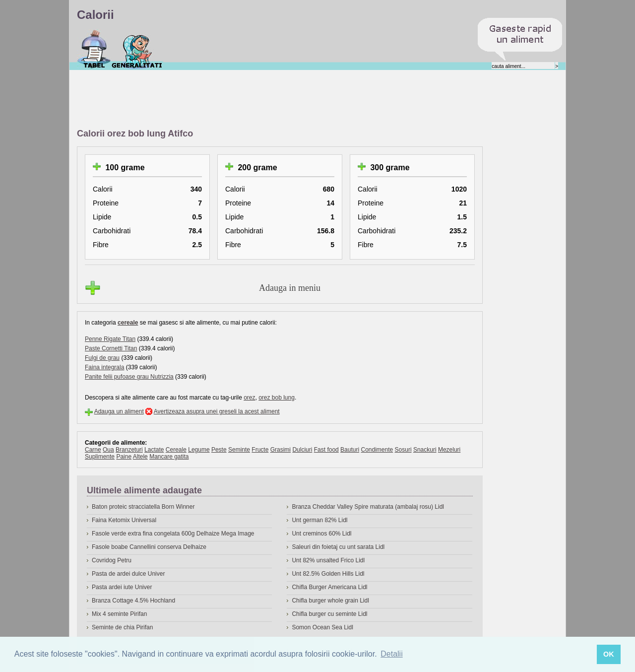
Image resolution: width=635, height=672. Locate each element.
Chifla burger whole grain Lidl (330, 601)
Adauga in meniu (290, 288)
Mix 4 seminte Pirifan (119, 614)
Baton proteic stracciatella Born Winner (143, 507)
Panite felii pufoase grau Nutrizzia (129, 377)
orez (249, 398)
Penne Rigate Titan (110, 339)
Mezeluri (449, 450)
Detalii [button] (391, 654)
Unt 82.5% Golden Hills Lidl (328, 574)
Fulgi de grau (102, 358)
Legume (199, 450)
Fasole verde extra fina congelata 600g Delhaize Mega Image (173, 534)
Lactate (154, 450)
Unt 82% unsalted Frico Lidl (328, 560)
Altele (140, 457)
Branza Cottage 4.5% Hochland (133, 601)
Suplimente (100, 457)
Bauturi (350, 450)
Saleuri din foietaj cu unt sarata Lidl (338, 547)
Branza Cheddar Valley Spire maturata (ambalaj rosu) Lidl (368, 507)
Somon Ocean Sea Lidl (322, 627)
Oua (108, 450)
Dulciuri (302, 450)
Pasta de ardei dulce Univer (128, 574)
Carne (93, 450)
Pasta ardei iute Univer (122, 587)
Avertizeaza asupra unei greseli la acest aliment (217, 411)
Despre (137, 49)
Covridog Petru (112, 560)
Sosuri (403, 450)
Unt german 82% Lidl (319, 520)
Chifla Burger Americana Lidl (329, 587)
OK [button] (609, 654)
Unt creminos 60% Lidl (321, 534)
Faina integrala (104, 367)
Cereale (176, 450)
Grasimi (281, 450)
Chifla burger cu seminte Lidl (329, 614)
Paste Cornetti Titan (111, 348)
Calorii (94, 49)
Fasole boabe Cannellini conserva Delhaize (149, 547)
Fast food (326, 450)
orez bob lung (277, 398)
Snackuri (425, 450)
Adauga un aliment (119, 411)
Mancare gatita (169, 457)
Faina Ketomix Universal (124, 520)
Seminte (239, 450)
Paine (124, 457)
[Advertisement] (257, 100)
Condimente (377, 450)
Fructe (260, 450)
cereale (128, 323)
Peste (219, 450)
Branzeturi (129, 450)
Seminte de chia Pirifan (122, 627)
